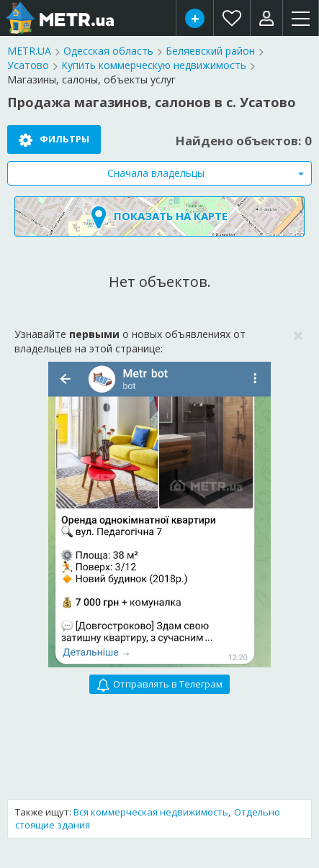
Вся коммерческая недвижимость (151, 812)
